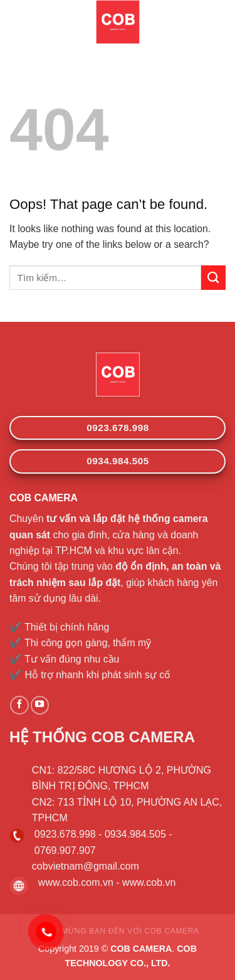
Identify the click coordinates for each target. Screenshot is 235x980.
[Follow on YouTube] (40, 705)
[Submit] (213, 278)
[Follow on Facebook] (19, 705)
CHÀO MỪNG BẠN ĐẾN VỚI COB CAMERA (118, 931)
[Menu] (17, 22)
